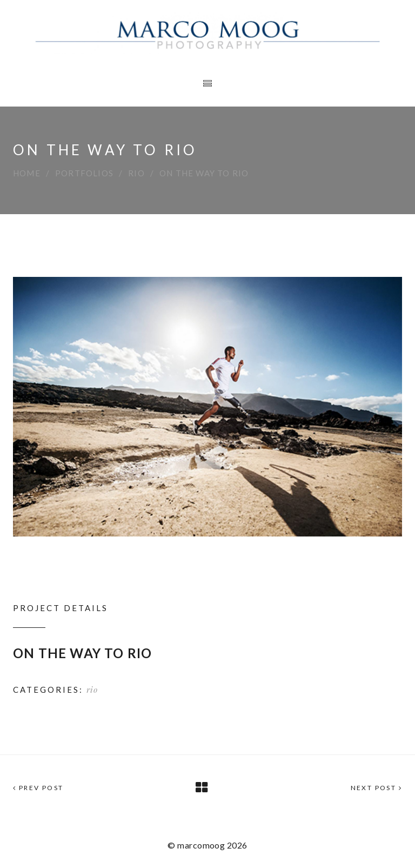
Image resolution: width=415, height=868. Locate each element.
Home (27, 173)
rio (136, 173)
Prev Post (38, 788)
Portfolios (84, 173)
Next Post (376, 788)
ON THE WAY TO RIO (82, 653)
